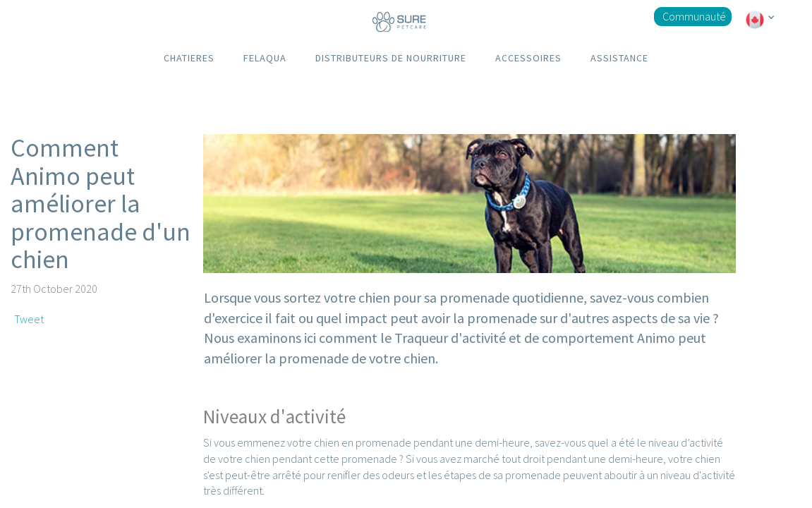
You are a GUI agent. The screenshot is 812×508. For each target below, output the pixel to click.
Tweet (29, 319)
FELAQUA (265, 58)
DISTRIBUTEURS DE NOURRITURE (391, 58)
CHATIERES (189, 58)
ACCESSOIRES (528, 58)
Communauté (694, 16)
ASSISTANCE (619, 58)
